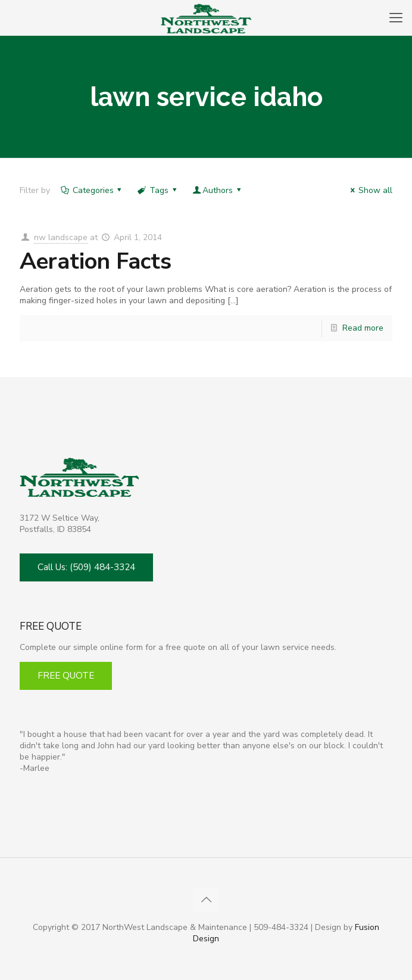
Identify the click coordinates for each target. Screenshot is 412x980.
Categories (92, 190)
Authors (217, 190)
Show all (369, 190)
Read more (363, 328)
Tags (158, 190)
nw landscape (61, 237)
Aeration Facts (96, 261)
